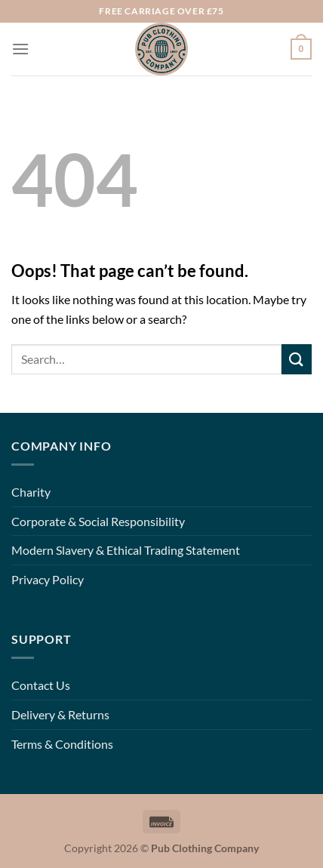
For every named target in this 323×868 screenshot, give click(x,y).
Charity (31, 492)
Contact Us (41, 685)
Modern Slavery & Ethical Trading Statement (126, 550)
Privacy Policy (48, 579)
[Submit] (297, 359)
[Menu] (20, 49)
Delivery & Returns (60, 714)
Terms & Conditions (62, 744)
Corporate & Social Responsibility (98, 521)
